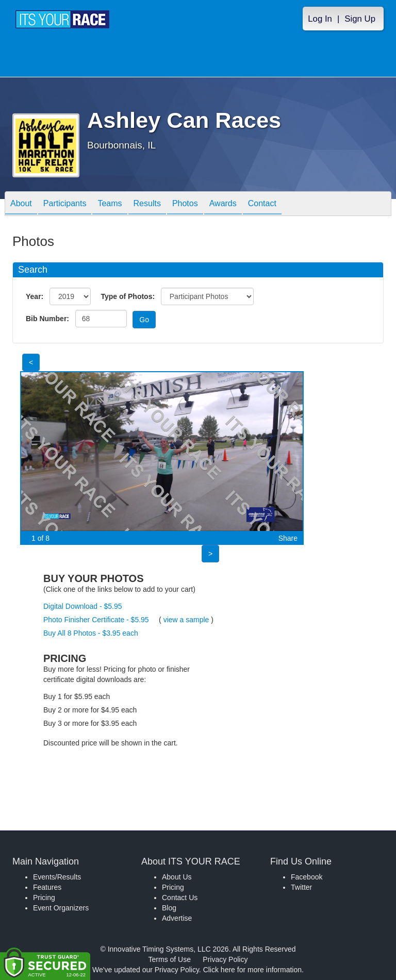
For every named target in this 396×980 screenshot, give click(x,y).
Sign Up (360, 19)
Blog (169, 908)
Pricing (44, 898)
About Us (177, 877)
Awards (223, 204)
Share (288, 538)
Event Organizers (61, 908)
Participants (65, 204)
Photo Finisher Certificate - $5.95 (96, 620)
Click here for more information (252, 970)
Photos (185, 204)
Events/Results (57, 877)
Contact (262, 204)
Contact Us (180, 898)
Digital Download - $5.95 (83, 606)
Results (147, 204)
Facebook (307, 877)
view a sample (186, 620)
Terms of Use (170, 959)
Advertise (177, 918)
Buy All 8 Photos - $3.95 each (91, 633)
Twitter (301, 887)
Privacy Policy (225, 959)
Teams (110, 204)
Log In (320, 19)
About (21, 204)
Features (47, 887)
